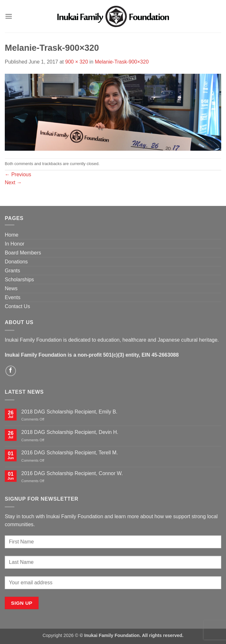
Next (13, 182)
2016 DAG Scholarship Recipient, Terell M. (70, 453)
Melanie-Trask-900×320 (122, 62)
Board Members (23, 253)
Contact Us (17, 306)
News (11, 288)
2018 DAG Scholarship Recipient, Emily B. (69, 412)
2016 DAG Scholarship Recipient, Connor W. (72, 473)
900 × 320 (77, 62)
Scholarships (19, 280)
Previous (18, 174)
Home (12, 235)
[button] (9, 16)
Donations (16, 262)
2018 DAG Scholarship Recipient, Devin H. (70, 432)
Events (13, 297)
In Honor (15, 244)
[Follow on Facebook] (11, 371)
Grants (12, 271)
